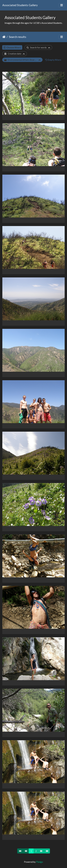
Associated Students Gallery (20, 5)
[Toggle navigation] (62, 5)
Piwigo (40, 862)
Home (4, 37)
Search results (18, 37)
